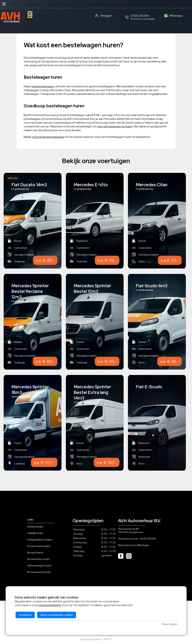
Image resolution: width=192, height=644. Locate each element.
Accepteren (25, 615)
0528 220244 (148, 539)
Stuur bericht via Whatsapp (133, 545)
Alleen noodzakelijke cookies (57, 615)
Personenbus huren (38, 559)
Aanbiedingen (35, 527)
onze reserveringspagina (48, 137)
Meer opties (170, 624)
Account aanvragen (39, 546)
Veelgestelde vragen (40, 540)
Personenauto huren (39, 572)
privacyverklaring (50, 605)
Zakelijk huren (35, 533)
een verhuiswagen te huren (115, 126)
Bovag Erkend (35, 553)
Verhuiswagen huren (39, 566)
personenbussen (43, 86)
